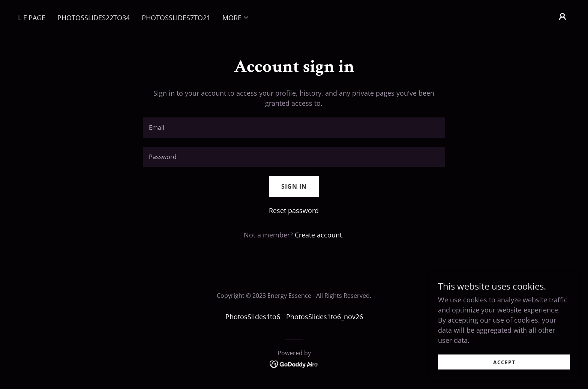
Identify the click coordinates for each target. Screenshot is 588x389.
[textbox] (294, 128)
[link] (294, 363)
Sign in (294, 186)
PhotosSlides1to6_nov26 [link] (325, 317)
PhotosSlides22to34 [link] (94, 18)
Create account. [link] (319, 235)
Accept (504, 367)
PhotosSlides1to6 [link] (253, 317)
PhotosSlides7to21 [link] (176, 18)
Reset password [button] (294, 210)
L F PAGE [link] (32, 18)
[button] (236, 18)
